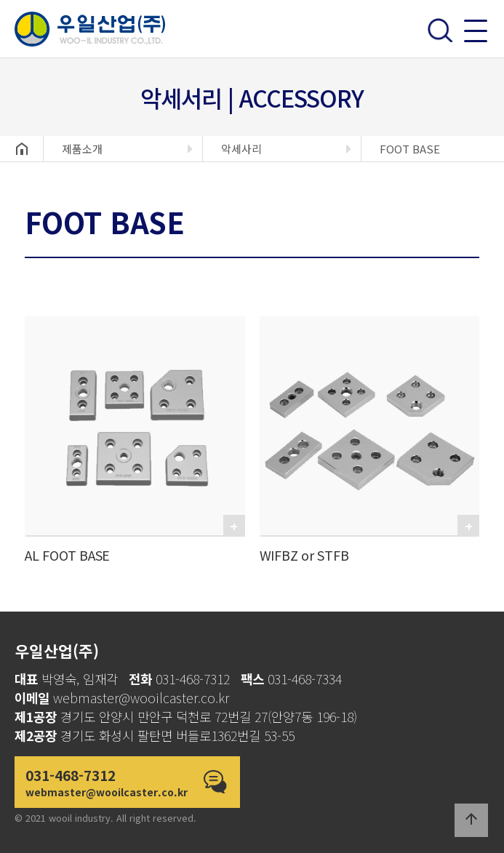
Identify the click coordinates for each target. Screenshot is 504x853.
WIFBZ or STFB (304, 555)
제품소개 (82, 149)
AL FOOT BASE (67, 555)
